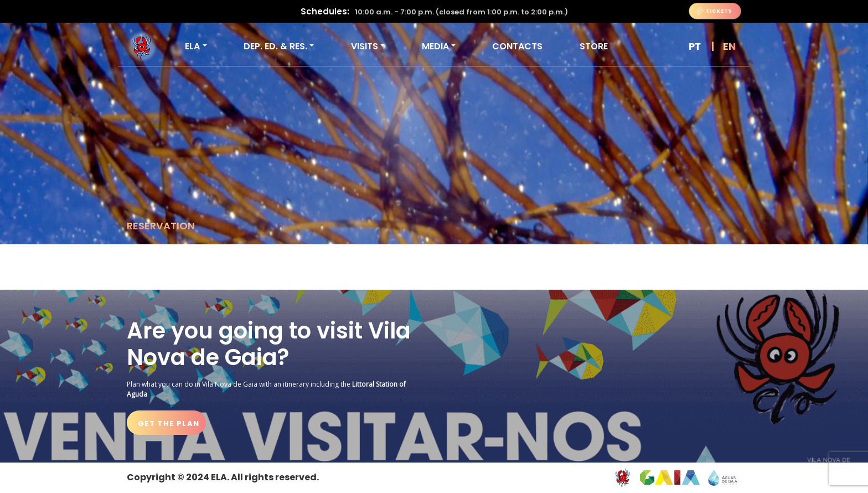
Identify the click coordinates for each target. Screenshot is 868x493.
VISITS (365, 46)
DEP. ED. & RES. (275, 46)
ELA (192, 46)
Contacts (517, 46)
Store (594, 46)
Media (435, 46)
